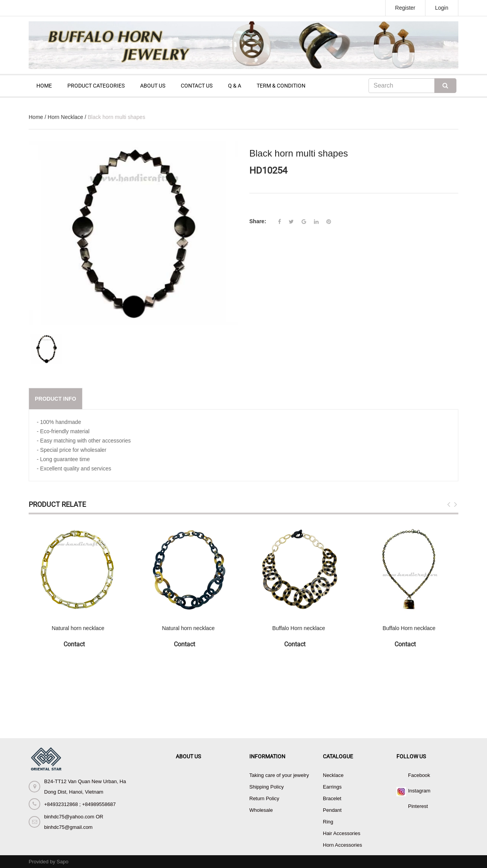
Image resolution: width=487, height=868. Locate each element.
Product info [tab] (56, 399)
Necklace (333, 775)
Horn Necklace (65, 117)
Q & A (235, 86)
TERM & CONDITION (281, 86)
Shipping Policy (267, 787)
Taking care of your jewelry (279, 775)
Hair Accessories (342, 833)
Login (442, 8)
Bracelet (332, 798)
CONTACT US (197, 86)
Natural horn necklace (78, 628)
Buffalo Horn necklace (299, 628)
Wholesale (261, 810)
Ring (328, 822)
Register (405, 8)
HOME (44, 86)
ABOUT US (153, 86)
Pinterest (418, 806)
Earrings (332, 787)
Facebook (419, 775)
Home (36, 117)
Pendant (332, 810)
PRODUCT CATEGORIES (96, 86)
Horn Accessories (342, 845)
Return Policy (264, 798)
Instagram (419, 791)
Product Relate (57, 504)
